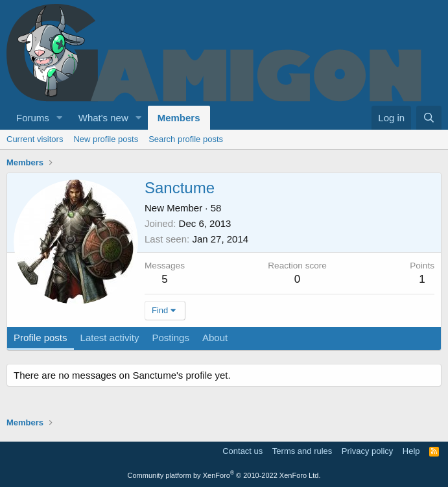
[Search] (429, 118)
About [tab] (215, 338)
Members (179, 118)
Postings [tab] (171, 338)
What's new (103, 118)
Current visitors (35, 139)
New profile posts (106, 139)
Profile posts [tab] (41, 338)
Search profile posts (186, 139)
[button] (60, 118)
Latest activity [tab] (110, 338)
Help (411, 451)
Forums (33, 118)
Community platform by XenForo (224, 475)
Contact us (242, 451)
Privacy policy (367, 451)
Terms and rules (302, 451)
